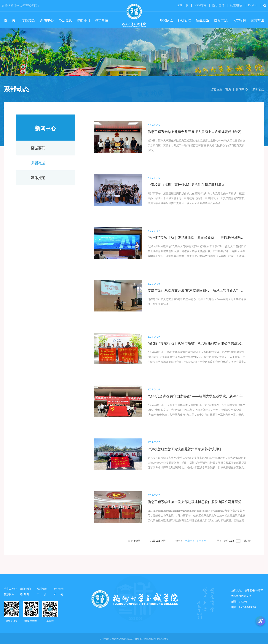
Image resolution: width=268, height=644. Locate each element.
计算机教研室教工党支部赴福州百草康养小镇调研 (184, 449)
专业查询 (59, 589)
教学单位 (102, 20)
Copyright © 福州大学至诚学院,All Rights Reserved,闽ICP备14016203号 (134, 639)
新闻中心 (47, 20)
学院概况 (29, 20)
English (253, 5)
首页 (228, 89)
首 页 (11, 20)
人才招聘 (239, 20)
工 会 (43, 594)
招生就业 (203, 20)
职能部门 (83, 20)
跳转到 (248, 541)
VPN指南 (200, 5)
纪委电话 (236, 5)
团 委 (59, 594)
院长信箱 (218, 5)
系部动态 (258, 89)
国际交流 (221, 20)
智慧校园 (257, 20)
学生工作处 (10, 589)
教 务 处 (25, 594)
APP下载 (183, 5)
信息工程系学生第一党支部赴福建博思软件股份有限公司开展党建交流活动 (203, 502)
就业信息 (42, 589)
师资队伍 (166, 20)
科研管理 (184, 20)
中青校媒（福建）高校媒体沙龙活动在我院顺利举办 (186, 185)
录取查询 (25, 589)
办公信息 (65, 20)
